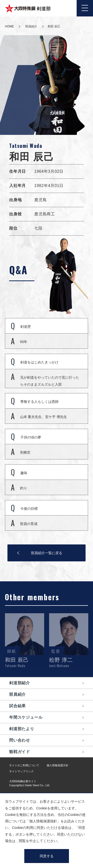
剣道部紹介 (20, 683)
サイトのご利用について (24, 765)
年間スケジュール (26, 717)
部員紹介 (31, 26)
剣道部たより (22, 729)
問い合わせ (20, 740)
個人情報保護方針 (58, 765)
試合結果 (17, 706)
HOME (9, 26)
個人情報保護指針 (43, 821)
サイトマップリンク (21, 771)
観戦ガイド (20, 752)
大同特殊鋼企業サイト (23, 781)
